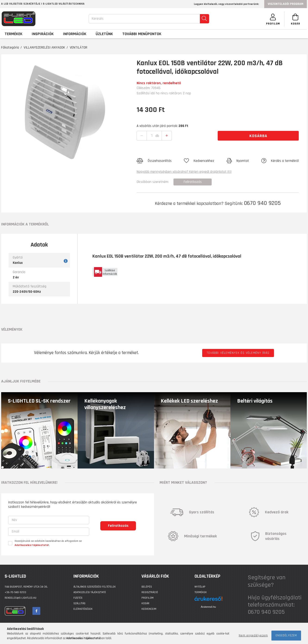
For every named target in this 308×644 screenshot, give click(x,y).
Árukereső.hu (208, 607)
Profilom (148, 598)
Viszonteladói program (286, 4)
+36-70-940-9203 (15, 592)
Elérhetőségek (83, 609)
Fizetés (78, 598)
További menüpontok (142, 34)
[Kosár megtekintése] (295, 19)
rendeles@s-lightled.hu (20, 598)
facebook (36, 611)
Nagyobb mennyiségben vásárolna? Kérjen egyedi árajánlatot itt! (184, 172)
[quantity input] (152, 136)
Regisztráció (150, 592)
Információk (75, 34)
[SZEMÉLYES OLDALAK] (272, 19)
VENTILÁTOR (79, 48)
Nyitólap (200, 587)
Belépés (147, 587)
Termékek (201, 592)
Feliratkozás (118, 526)
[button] (154, 161)
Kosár (145, 603)
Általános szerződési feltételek (95, 587)
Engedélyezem (286, 635)
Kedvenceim (149, 609)
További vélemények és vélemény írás (238, 353)
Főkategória (10, 48)
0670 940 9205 (262, 203)
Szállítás (79, 603)
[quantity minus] (142, 136)
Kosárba (258, 136)
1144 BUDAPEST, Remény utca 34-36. (26, 587)
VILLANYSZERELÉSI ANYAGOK (44, 48)
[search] (204, 19)
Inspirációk (43, 34)
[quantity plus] (167, 136)
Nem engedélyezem (253, 635)
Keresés (97, 19)
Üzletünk (104, 34)
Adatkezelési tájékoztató (90, 592)
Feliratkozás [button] (193, 182)
